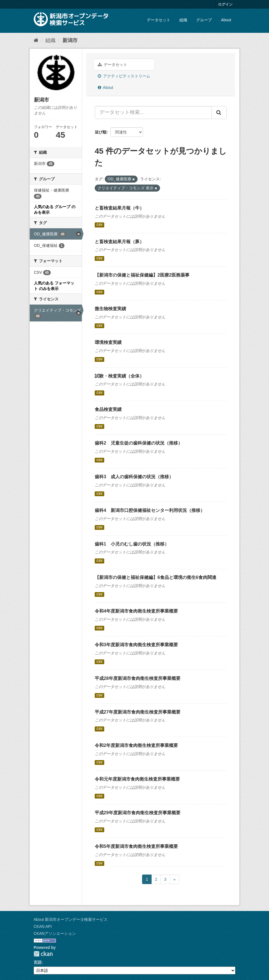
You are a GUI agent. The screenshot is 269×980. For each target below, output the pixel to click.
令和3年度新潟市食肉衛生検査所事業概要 (136, 645)
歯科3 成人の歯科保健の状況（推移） (134, 477)
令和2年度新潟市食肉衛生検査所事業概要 (136, 745)
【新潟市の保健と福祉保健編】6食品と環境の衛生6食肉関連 (156, 577)
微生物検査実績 (110, 309)
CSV (99, 225)
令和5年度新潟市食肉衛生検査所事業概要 (136, 846)
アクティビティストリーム (124, 76)
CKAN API (43, 926)
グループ (204, 20)
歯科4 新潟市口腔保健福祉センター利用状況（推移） (150, 510)
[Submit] (219, 112)
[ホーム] (36, 40)
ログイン (225, 4)
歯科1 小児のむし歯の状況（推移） (132, 544)
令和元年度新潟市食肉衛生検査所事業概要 (137, 779)
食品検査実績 (108, 409)
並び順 (101, 132)
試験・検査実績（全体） (119, 376)
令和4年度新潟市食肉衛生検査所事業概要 (136, 611)
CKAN (43, 954)
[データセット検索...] (153, 112)
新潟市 (70, 40)
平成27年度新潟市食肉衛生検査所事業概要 (138, 712)
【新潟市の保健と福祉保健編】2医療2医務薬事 (142, 275)
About (226, 20)
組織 (183, 20)
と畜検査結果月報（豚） (119, 242)
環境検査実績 (108, 342)
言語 (38, 962)
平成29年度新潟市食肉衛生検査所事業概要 (138, 813)
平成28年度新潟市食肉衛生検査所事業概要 (138, 678)
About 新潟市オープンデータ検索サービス (71, 919)
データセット (159, 20)
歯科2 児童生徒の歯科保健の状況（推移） (139, 443)
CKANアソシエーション (55, 933)
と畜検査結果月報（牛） (119, 208)
